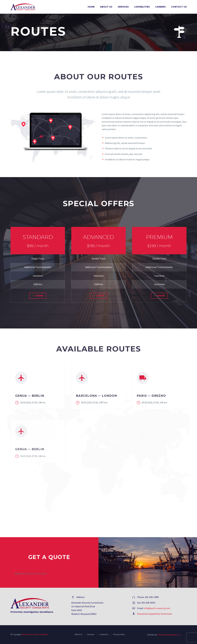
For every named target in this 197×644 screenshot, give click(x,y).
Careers (160, 7)
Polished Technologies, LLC (169, 635)
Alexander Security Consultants (35, 634)
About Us (106, 7)
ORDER (38, 296)
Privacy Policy (119, 634)
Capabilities (142, 7)
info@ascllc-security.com (157, 608)
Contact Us (179, 7)
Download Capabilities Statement (155, 614)
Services (123, 7)
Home (91, 7)
